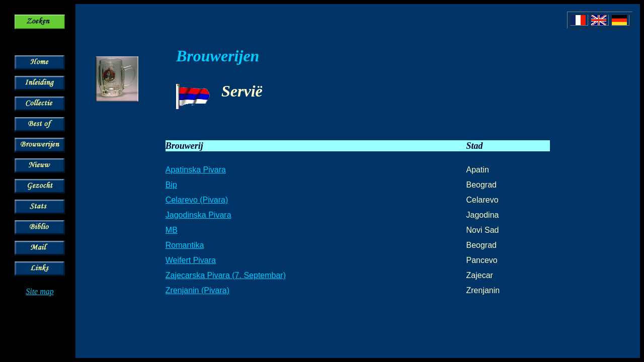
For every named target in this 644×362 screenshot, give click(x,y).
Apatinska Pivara (196, 170)
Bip (171, 185)
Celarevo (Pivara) (197, 200)
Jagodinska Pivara (198, 215)
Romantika (185, 245)
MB (172, 230)
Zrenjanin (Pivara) (197, 290)
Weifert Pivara (191, 260)
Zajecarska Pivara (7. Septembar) (226, 275)
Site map (40, 291)
